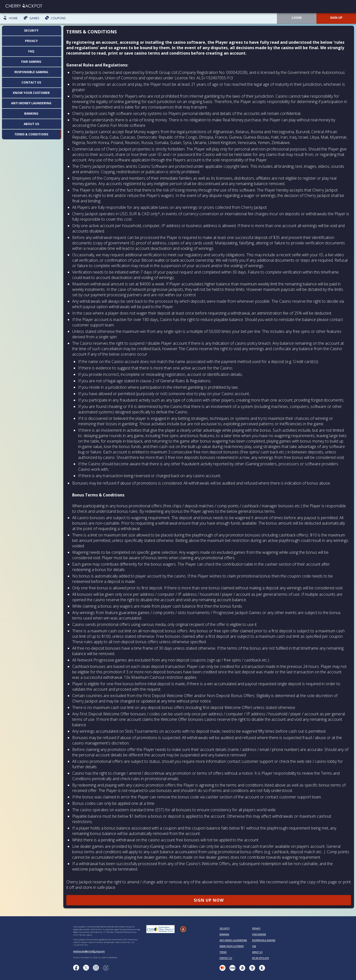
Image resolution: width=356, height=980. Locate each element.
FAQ (31, 51)
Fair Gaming (31, 62)
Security (31, 31)
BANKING (224, 934)
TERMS (223, 952)
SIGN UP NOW (209, 900)
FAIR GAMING (259, 934)
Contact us (31, 82)
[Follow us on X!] (86, 968)
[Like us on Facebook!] (76, 968)
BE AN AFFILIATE (261, 958)
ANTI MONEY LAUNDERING (233, 940)
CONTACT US (226, 958)
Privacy (31, 41)
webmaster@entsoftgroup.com (89, 951)
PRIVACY (256, 928)
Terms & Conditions (31, 134)
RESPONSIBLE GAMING (264, 940)
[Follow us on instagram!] (96, 968)
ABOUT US (257, 952)
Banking (31, 114)
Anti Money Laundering (31, 103)
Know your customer (31, 93)
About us (31, 124)
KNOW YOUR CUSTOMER (232, 946)
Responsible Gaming (31, 72)
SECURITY (225, 928)
